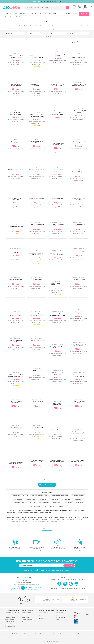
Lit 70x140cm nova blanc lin (37, 340)
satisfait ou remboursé (58, 544)
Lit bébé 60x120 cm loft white (37, 142)
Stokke (41, 513)
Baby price (45, 511)
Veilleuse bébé (44, 499)
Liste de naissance (61, 612)
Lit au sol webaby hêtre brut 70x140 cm (78, 313)
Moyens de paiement (10, 623)
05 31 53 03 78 (79, 550)
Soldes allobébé (26, 623)
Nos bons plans (26, 614)
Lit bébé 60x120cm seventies (37, 198)
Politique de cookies (10, 619)
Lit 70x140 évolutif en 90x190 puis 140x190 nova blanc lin (58, 315)
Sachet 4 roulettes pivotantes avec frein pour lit (58, 113)
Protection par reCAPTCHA (52, 641)
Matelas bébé (78, 499)
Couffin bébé (31, 499)
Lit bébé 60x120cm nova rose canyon (78, 199)
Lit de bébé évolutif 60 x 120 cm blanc (78, 111)
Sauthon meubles (31, 511)
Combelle (80, 511)
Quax (32, 513)
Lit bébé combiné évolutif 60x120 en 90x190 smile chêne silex (57, 285)
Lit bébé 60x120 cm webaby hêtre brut (58, 55)
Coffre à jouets (49, 506)
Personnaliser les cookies (11, 618)
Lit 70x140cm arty (37, 371)
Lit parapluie (66, 499)
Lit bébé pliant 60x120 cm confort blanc (37, 85)
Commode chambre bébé (59, 496)
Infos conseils (59, 614)
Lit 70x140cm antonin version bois (58, 374)
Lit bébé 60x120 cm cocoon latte (78, 142)
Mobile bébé (57, 503)
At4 (40, 511)
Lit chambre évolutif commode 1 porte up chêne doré (78, 462)
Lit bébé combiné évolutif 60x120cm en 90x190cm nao (16, 376)
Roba (36, 513)
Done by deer (11, 513)
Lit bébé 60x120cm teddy (37, 428)
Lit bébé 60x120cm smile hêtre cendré (16, 402)
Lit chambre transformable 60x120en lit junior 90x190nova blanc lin (78, 346)
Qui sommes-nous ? (27, 612)
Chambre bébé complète (20, 496)
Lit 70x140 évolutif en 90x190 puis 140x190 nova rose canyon (16, 315)
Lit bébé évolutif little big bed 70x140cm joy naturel (37, 461)
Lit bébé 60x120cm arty (78, 225)
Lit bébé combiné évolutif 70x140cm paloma (16, 57)
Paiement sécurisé (78, 611)
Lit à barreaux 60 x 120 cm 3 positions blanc (57, 404)
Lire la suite (47, 529)
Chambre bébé (82, 634)
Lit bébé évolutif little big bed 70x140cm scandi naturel (16, 463)
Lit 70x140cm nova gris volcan (16, 341)
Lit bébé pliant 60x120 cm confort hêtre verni (16, 85)
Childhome (72, 511)
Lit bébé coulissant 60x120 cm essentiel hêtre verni (37, 57)
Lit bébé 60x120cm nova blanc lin (57, 225)
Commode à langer (78, 496)
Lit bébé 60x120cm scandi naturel (78, 402)
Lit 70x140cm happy (78, 251)
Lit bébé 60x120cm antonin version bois (16, 252)
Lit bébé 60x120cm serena (57, 198)
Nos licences (42, 616)
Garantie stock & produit (11, 625)
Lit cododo (26, 634)
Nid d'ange (79, 503)
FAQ (40, 620)
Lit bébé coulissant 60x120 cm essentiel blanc (58, 144)
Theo (46, 513)
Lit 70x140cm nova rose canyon (78, 280)
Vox (50, 513)
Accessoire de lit (44, 503)
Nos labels (42, 614)
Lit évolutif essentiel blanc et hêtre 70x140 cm (16, 227)
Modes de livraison (9, 621)
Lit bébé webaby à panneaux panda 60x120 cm (58, 430)
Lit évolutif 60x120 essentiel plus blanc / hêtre (37, 254)
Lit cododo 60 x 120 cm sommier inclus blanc (78, 172)
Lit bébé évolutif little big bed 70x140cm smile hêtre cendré (78, 433)
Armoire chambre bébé (39, 496)
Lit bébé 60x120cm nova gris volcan (37, 225)
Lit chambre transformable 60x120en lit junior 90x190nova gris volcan (58, 348)
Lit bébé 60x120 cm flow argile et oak (16, 199)
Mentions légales (26, 618)
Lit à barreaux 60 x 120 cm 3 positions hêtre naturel (78, 85)
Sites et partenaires (44, 612)
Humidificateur (36, 506)
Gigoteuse (69, 503)
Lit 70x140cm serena (37, 279)
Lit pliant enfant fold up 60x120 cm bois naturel (78, 57)
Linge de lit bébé (19, 503)
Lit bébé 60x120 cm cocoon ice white (37, 170)
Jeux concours (60, 616)
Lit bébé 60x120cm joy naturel (16, 428)
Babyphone (61, 506)
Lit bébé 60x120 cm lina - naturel (16, 142)
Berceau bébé (18, 499)
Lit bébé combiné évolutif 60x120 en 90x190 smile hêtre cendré (37, 116)
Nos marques (25, 616)
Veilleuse (42, 634)
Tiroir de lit (31, 503)
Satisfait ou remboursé (10, 627)
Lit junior (55, 499)
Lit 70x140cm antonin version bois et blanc (78, 376)
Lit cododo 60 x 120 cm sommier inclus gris (16, 113)
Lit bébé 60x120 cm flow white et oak (57, 170)
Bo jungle (63, 511)
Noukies (26, 513)
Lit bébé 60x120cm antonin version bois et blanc (58, 254)
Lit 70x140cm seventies (16, 279)
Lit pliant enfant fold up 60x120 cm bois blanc (57, 85)
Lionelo (19, 513)
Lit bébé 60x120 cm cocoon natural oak (16, 170)
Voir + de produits (47, 485)
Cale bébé (32, 634)
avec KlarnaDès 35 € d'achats (36, 545)
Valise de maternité (61, 618)
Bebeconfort (55, 511)
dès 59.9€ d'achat (15, 545)
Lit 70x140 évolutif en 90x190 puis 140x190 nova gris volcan (37, 315)
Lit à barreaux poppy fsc (37, 401)
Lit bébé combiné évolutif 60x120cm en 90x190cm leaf (57, 461)
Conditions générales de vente (12, 612)
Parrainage (59, 619)
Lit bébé (37, 634)
